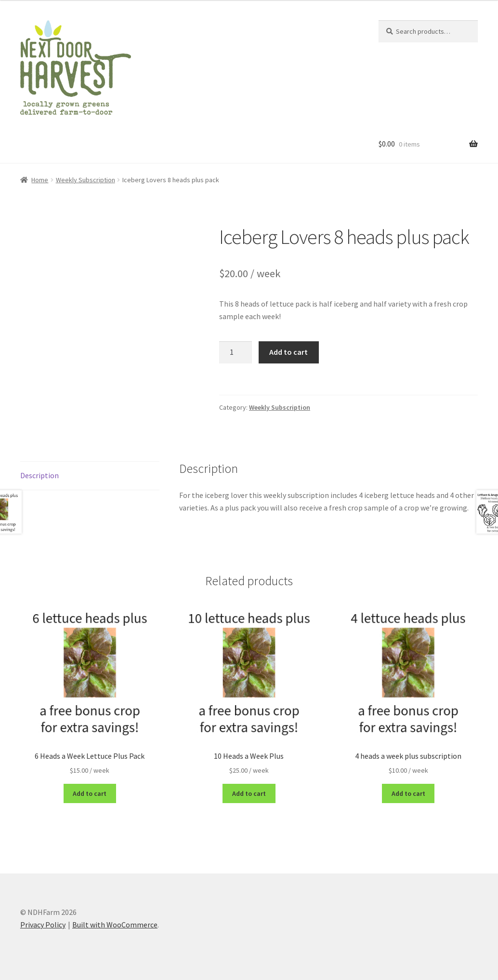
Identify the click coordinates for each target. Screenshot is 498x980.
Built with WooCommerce (115, 925)
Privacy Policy (43, 925)
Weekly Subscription (85, 180)
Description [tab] (39, 475)
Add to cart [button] (90, 793)
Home (40, 180)
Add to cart (288, 352)
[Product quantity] (236, 352)
